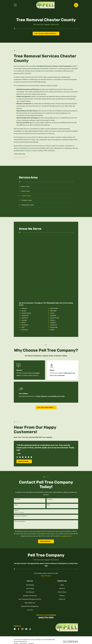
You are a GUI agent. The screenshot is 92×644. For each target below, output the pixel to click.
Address (17, 447)
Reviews (62, 532)
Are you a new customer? (21, 452)
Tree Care (30, 546)
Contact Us (62, 535)
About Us (62, 525)
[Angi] (30, 565)
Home (62, 521)
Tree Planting (30, 521)
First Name (17, 436)
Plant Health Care (30, 539)
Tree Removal (30, 528)
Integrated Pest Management (30, 542)
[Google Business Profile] (15, 565)
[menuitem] (46, 187)
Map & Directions (46, 512)
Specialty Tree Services (30, 532)
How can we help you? (20, 458)
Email (49, 441)
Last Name (50, 436)
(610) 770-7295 (46, 554)
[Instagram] (22, 565)
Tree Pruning (30, 525)
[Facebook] (19, 565)
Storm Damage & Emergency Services (30, 535)
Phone (16, 441)
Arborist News (62, 528)
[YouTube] (26, 565)
